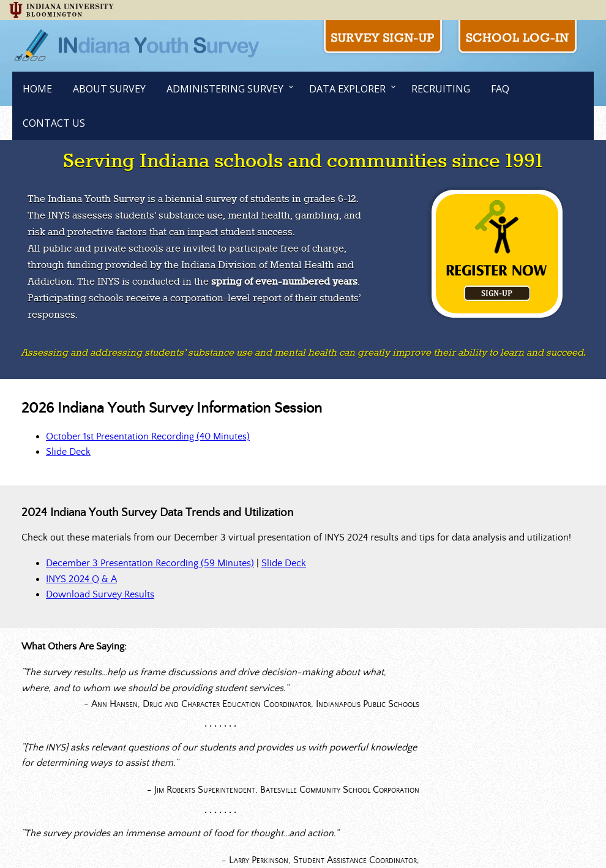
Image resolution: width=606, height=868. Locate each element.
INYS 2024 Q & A (81, 579)
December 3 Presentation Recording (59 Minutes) (150, 563)
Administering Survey (225, 89)
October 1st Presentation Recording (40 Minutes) (148, 436)
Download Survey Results (100, 594)
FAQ (500, 89)
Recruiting (441, 89)
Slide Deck (68, 452)
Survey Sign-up (383, 38)
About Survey (109, 89)
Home (37, 89)
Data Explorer (347, 89)
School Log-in (518, 38)
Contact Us (54, 123)
